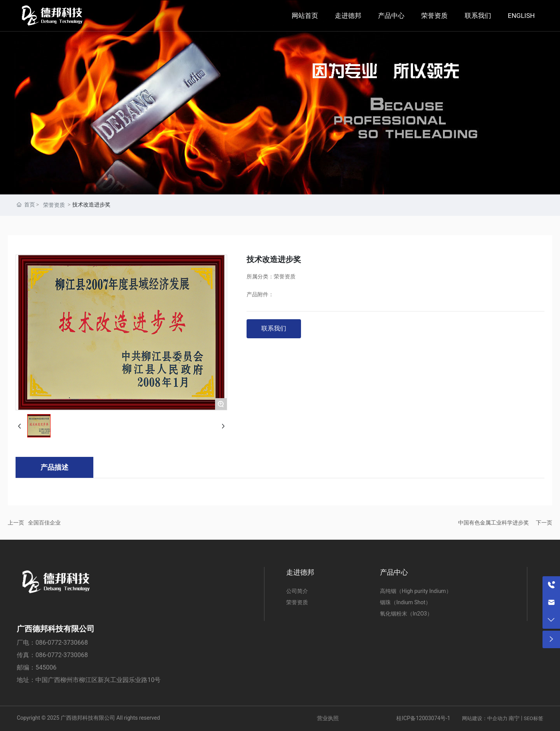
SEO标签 (534, 718)
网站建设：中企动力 (485, 718)
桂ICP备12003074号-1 (423, 718)
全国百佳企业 (44, 523)
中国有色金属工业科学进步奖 (493, 523)
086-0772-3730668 (62, 643)
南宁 (514, 718)
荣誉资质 (54, 205)
